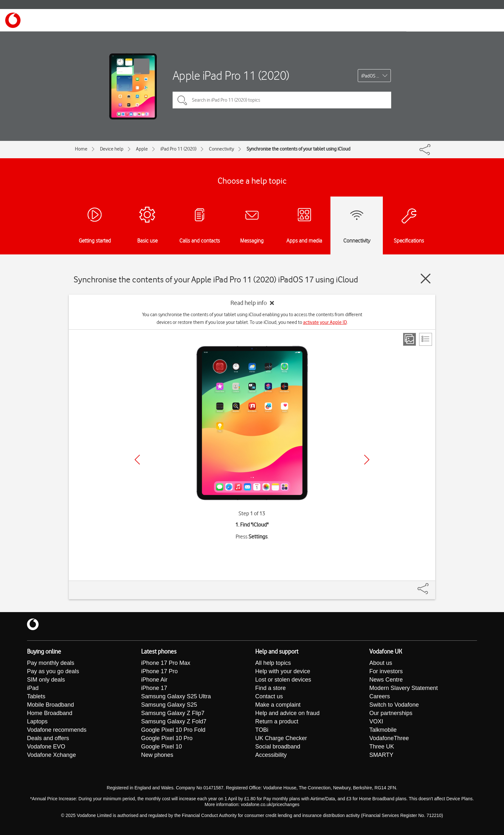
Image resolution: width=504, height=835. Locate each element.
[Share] (431, 585)
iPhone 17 (154, 688)
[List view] (426, 339)
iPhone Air (154, 680)
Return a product (277, 721)
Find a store (270, 688)
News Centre (386, 680)
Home (81, 149)
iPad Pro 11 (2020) (178, 149)
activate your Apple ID (325, 322)
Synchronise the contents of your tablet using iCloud (298, 149)
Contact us (269, 696)
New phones (157, 755)
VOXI (376, 721)
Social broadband (278, 747)
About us (381, 663)
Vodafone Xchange (51, 755)
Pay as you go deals (53, 671)
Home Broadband (50, 713)
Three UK (382, 747)
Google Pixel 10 (162, 747)
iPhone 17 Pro (159, 671)
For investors (386, 671)
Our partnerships (391, 713)
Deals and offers (48, 738)
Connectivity (221, 149)
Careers (380, 696)
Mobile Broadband (50, 705)
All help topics (273, 663)
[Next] (367, 460)
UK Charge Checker (281, 738)
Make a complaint (278, 705)
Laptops (37, 721)
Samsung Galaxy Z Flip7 (173, 713)
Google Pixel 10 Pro (167, 738)
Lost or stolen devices (283, 680)
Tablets (36, 696)
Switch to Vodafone (394, 705)
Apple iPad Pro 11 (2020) (231, 75)
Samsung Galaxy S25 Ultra (176, 696)
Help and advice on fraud (287, 713)
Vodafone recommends (57, 730)
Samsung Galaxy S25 (169, 705)
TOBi (262, 730)
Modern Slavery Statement (404, 688)
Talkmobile (383, 730)
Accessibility (271, 755)
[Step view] (410, 339)
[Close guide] (426, 279)
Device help (112, 149)
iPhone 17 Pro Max (166, 663)
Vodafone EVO (46, 747)
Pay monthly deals (51, 663)
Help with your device (283, 671)
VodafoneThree (389, 738)
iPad (33, 688)
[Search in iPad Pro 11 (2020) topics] (282, 100)
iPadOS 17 (371, 76)
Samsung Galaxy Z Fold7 (174, 721)
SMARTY (381, 755)
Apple (142, 149)
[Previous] (137, 460)
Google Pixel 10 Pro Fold (173, 730)
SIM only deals (46, 680)
